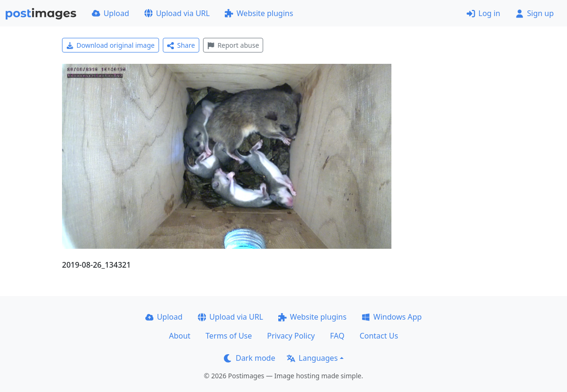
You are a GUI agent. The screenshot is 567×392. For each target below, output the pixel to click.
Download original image (111, 45)
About (180, 336)
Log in (483, 13)
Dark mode (249, 358)
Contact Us (379, 336)
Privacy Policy (291, 336)
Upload (111, 13)
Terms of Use (229, 336)
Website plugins (259, 13)
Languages (312, 358)
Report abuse (233, 45)
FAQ (337, 336)
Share (181, 45)
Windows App (392, 317)
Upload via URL (177, 13)
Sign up (535, 13)
